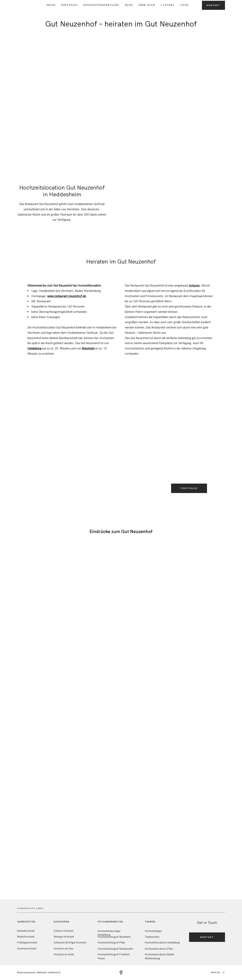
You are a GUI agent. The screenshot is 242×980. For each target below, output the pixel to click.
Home (51, 5)
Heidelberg (34, 348)
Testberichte (152, 937)
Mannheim (88, 348)
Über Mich (147, 5)
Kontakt (213, 5)
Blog (129, 5)
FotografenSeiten (110, 922)
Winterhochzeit (26, 937)
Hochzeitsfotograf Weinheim (114, 937)
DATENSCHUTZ (54, 973)
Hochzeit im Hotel (64, 954)
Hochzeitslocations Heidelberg (162, 943)
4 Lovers (167, 5)
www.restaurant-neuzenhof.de (67, 296)
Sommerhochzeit (27, 949)
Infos (184, 5)
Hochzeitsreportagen (101, 5)
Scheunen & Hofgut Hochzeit (70, 943)
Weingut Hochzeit (64, 937)
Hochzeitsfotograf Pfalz (111, 943)
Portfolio (69, 5)
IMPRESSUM (42, 973)
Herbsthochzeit (26, 931)
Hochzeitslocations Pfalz (159, 949)
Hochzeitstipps (153, 931)
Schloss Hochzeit (64, 931)
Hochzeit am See (63, 949)
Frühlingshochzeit (27, 943)
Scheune (194, 286)
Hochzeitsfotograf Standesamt (115, 949)
